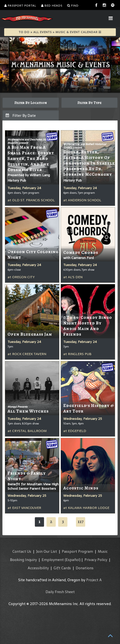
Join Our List (46, 551)
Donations (85, 568)
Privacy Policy (96, 560)
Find (73, 6)
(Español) (73, 560)
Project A (94, 580)
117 (81, 521)
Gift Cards (62, 568)
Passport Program (77, 551)
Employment (53, 560)
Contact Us (22, 551)
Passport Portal (20, 6)
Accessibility (38, 568)
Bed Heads (52, 6)
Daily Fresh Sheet (60, 592)
